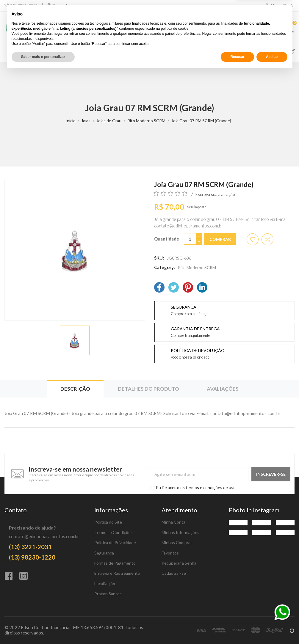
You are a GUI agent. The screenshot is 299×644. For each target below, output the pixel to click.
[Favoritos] (269, 28)
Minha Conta (173, 522)
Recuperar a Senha (179, 563)
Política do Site (108, 522)
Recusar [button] (237, 628)
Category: (165, 267)
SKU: (159, 258)
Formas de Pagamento (115, 563)
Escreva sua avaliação (215, 194)
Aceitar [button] (272, 628)
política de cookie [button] (175, 600)
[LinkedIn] (202, 288)
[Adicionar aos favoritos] (253, 239)
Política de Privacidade (115, 542)
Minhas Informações (180, 532)
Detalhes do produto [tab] (148, 389)
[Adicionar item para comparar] (267, 239)
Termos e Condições (114, 532)
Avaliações (223, 389)
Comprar (220, 239)
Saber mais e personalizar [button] (43, 628)
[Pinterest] (188, 288)
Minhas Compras (177, 542)
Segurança (104, 553)
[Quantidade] (190, 239)
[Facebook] (159, 288)
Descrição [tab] (75, 389)
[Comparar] (246, 28)
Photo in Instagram (254, 510)
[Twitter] (174, 288)
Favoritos (170, 553)
